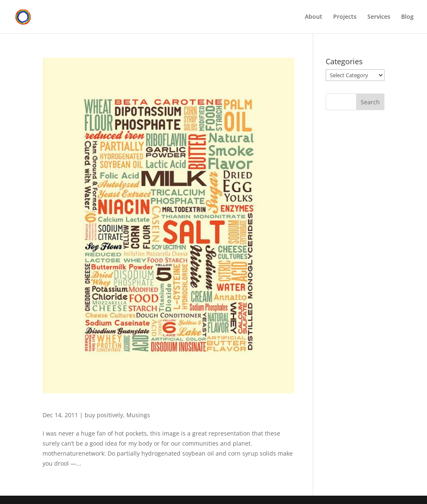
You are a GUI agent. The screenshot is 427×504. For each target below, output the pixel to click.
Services (379, 17)
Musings (138, 415)
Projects (345, 17)
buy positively (104, 415)
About (314, 17)
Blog (407, 17)
